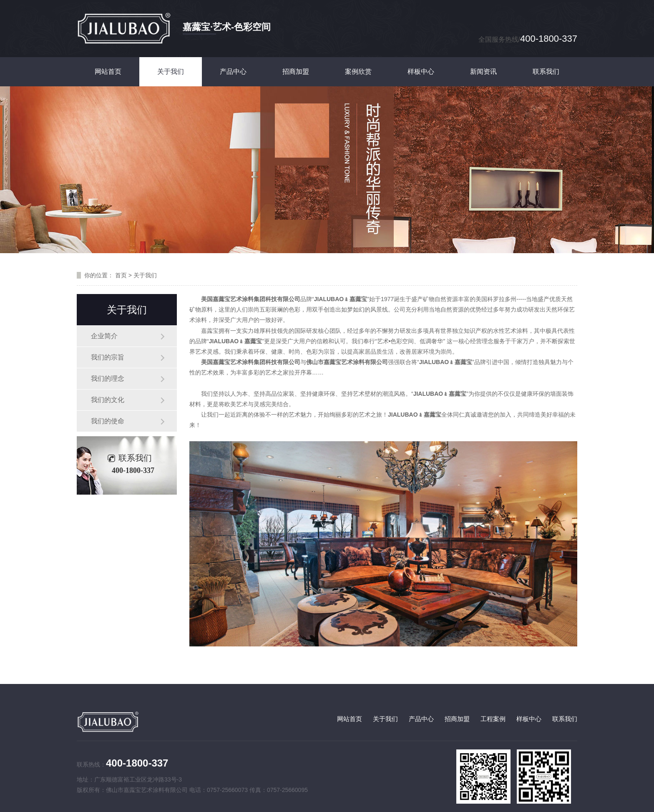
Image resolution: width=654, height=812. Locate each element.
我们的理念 (108, 378)
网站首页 (108, 72)
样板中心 (421, 72)
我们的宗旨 (108, 357)
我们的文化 (108, 400)
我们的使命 (108, 421)
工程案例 (493, 719)
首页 (121, 275)
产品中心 (233, 72)
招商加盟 (296, 72)
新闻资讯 (483, 72)
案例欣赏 (358, 72)
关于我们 (171, 72)
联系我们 (546, 72)
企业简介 (104, 336)
